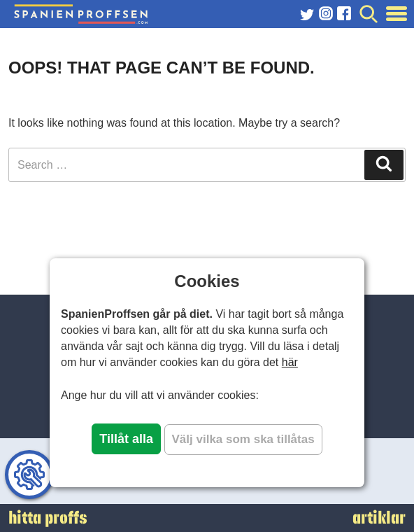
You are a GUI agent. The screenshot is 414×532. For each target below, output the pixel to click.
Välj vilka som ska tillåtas (243, 439)
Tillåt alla (126, 439)
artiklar (379, 518)
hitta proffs (48, 518)
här (290, 362)
